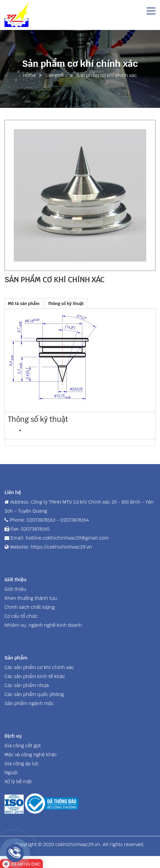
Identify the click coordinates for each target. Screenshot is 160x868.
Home (30, 75)
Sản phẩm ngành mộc (29, 703)
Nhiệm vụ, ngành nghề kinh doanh (43, 625)
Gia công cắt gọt (23, 746)
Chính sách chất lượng (30, 607)
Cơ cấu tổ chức (21, 616)
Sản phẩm (56, 75)
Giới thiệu (15, 589)
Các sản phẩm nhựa (27, 685)
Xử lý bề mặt (18, 782)
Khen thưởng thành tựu (31, 598)
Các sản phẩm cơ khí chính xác (39, 667)
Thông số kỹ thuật (66, 304)
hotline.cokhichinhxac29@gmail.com (67, 538)
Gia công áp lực (22, 764)
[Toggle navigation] (151, 10)
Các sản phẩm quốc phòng (34, 694)
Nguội (11, 773)
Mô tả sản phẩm (24, 304)
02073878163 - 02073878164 (58, 520)
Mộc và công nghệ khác (31, 755)
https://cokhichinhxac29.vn (61, 547)
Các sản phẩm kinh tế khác (35, 676)
